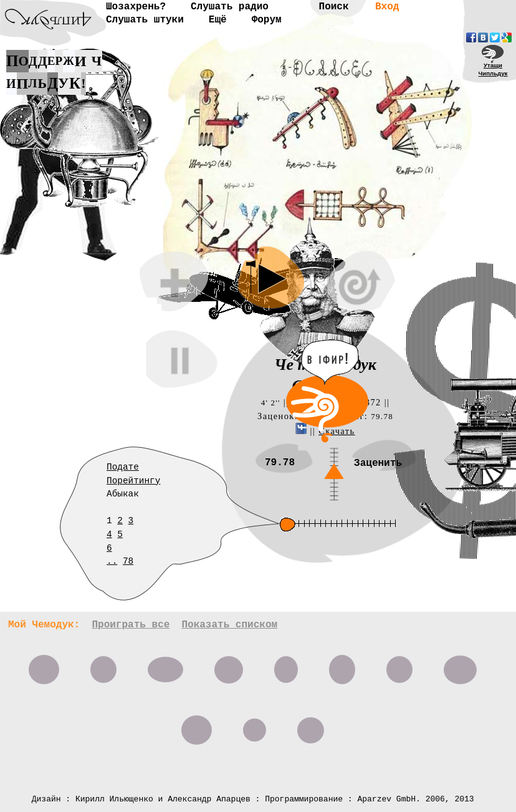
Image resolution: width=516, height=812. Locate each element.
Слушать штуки (145, 20)
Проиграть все (131, 625)
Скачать (337, 431)
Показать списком (229, 625)
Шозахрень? (136, 7)
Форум (267, 20)
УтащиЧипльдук (493, 69)
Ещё (218, 20)
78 (128, 561)
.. (112, 561)
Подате (123, 467)
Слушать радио (230, 7)
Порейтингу (133, 481)
